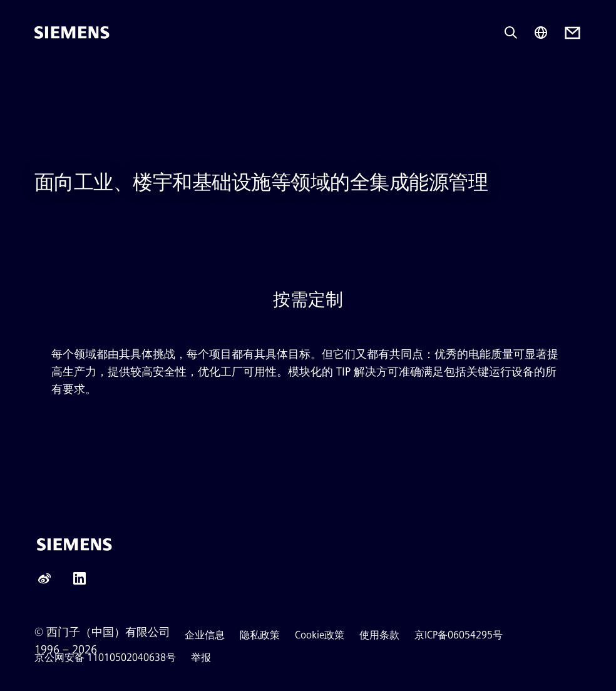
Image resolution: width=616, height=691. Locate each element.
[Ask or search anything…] (511, 33)
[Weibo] (44, 582)
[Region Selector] (541, 33)
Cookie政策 (320, 635)
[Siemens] (72, 33)
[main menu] (43, 75)
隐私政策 (260, 635)
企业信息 (205, 635)
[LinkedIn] (80, 582)
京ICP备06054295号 (459, 635)
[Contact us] (572, 33)
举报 (201, 658)
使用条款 (379, 635)
